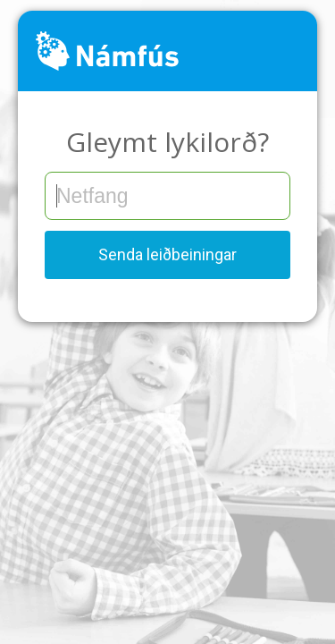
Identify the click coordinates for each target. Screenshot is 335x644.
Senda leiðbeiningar (167, 254)
